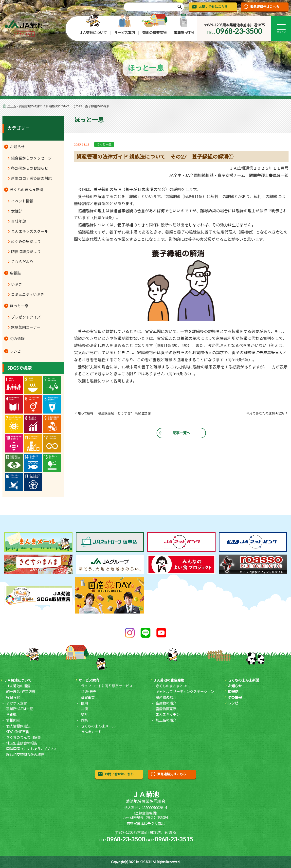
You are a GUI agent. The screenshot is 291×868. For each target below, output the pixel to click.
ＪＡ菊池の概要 (18, 686)
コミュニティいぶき (28, 294)
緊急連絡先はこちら (265, 7)
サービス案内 (125, 33)
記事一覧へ (181, 433)
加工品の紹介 (166, 720)
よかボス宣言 (17, 703)
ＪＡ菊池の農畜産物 (169, 680)
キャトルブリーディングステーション (185, 692)
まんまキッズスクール (30, 231)
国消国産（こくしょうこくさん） (32, 749)
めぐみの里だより (26, 241)
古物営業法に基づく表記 (145, 823)
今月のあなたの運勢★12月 (265, 413)
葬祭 (84, 720)
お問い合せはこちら (213, 7)
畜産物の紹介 (166, 703)
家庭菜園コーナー (26, 327)
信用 (84, 703)
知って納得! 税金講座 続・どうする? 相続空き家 (114, 413)
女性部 (17, 211)
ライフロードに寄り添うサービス (107, 686)
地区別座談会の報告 (22, 743)
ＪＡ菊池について (93, 33)
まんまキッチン (168, 714)
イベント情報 (22, 201)
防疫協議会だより (26, 252)
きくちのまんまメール (98, 726)
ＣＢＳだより (22, 262)
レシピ (15, 351)
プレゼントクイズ (26, 317)
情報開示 (13, 720)
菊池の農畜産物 (154, 33)
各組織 (11, 714)
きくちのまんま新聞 (27, 190)
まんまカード (91, 732)
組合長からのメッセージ (31, 158)
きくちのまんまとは (171, 686)
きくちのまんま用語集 (23, 737)
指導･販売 (89, 692)
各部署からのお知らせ (30, 168)
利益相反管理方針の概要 (25, 755)
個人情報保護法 (18, 726)
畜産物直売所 (166, 709)
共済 (84, 709)
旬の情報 (17, 339)
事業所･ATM (184, 33)
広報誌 (15, 273)
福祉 (84, 714)
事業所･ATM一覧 (19, 709)
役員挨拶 (13, 697)
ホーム (12, 106)
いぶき (17, 284)
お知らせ (17, 147)
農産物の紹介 (166, 697)
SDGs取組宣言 (18, 732)
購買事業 (88, 697)
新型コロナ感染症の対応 (31, 178)
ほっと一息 (104, 144)
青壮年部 (18, 221)
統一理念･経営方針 (21, 692)
